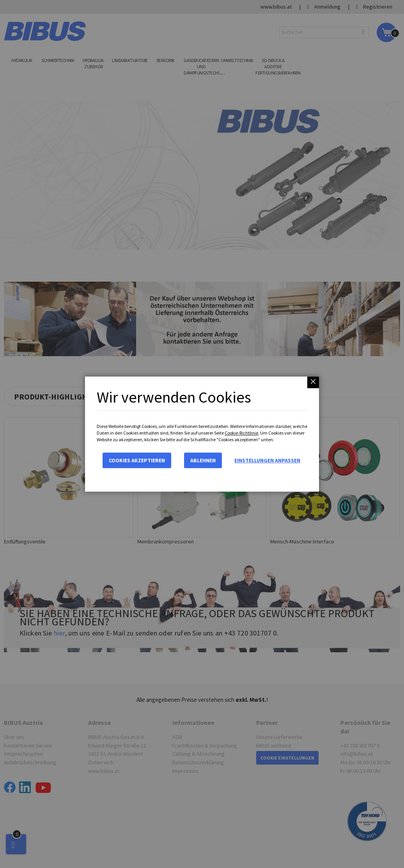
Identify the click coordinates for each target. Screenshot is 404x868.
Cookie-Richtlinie (241, 433)
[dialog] (202, 434)
